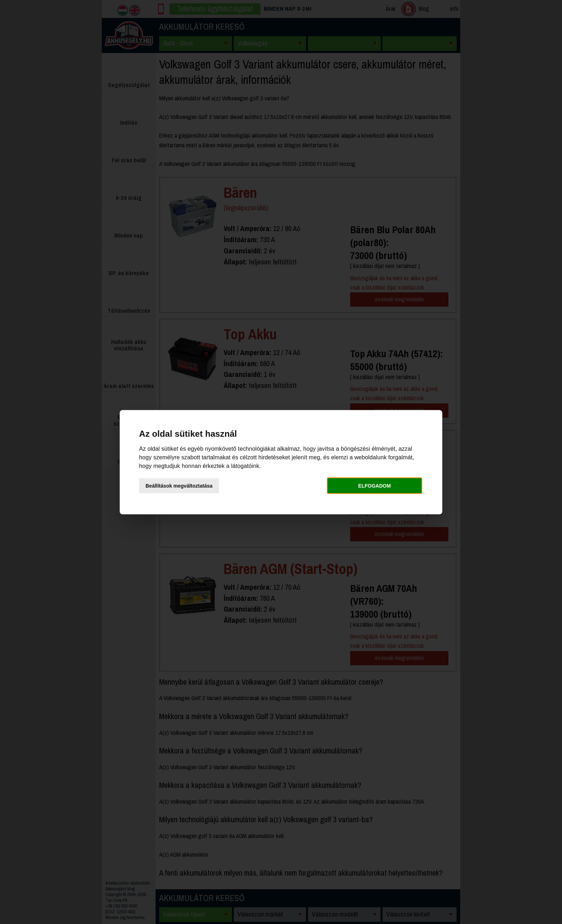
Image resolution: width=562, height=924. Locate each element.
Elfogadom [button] (374, 486)
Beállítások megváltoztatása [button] (179, 486)
